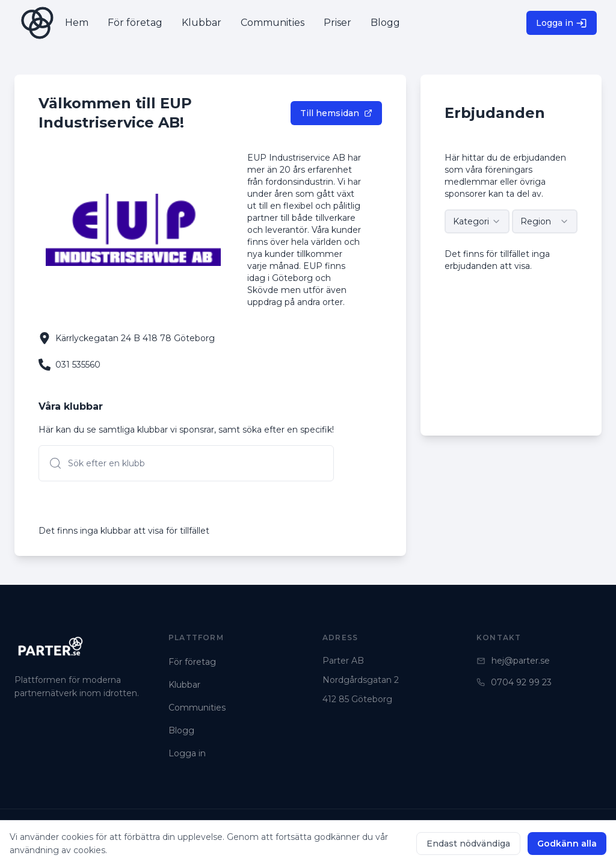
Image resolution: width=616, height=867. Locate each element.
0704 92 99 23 (514, 682)
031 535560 (78, 365)
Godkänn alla (567, 844)
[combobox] (477, 221)
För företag (192, 662)
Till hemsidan (336, 113)
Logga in (562, 23)
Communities (197, 708)
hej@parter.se (513, 661)
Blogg (181, 730)
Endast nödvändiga (468, 844)
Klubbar (184, 685)
